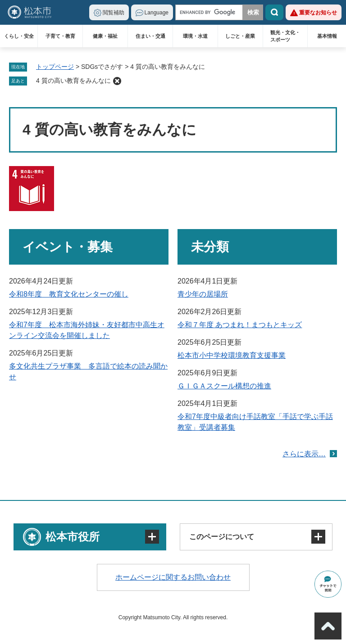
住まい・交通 (150, 36)
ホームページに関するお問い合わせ (173, 577)
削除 (117, 81)
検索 (274, 12)
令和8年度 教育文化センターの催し (69, 294)
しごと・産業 (240, 36)
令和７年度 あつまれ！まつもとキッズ (240, 325)
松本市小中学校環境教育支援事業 (232, 355)
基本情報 (327, 36)
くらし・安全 (19, 36)
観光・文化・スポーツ (285, 36)
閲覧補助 (114, 13)
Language (157, 13)
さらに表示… (304, 454)
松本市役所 (73, 537)
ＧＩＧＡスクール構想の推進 (224, 386)
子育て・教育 (60, 36)
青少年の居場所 (203, 294)
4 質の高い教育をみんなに (73, 81)
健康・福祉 (105, 36)
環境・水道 (195, 36)
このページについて (222, 537)
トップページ (55, 67)
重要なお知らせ (318, 13)
